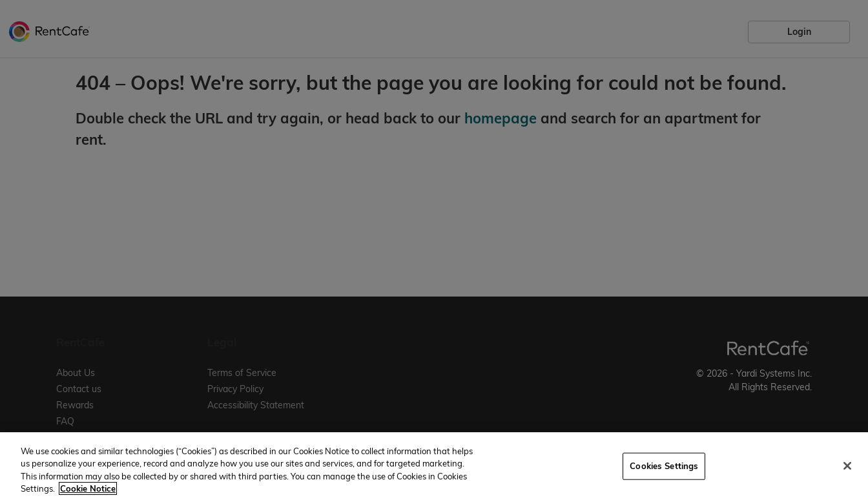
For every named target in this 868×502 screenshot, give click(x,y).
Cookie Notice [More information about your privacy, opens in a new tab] (88, 488)
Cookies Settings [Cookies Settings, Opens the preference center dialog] (664, 466)
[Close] (847, 466)
